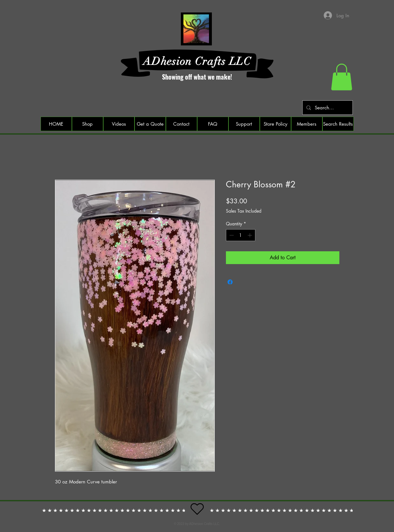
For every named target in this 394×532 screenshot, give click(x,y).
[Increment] (250, 235)
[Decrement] (231, 235)
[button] (342, 77)
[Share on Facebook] (230, 282)
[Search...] (327, 108)
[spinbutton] (241, 235)
